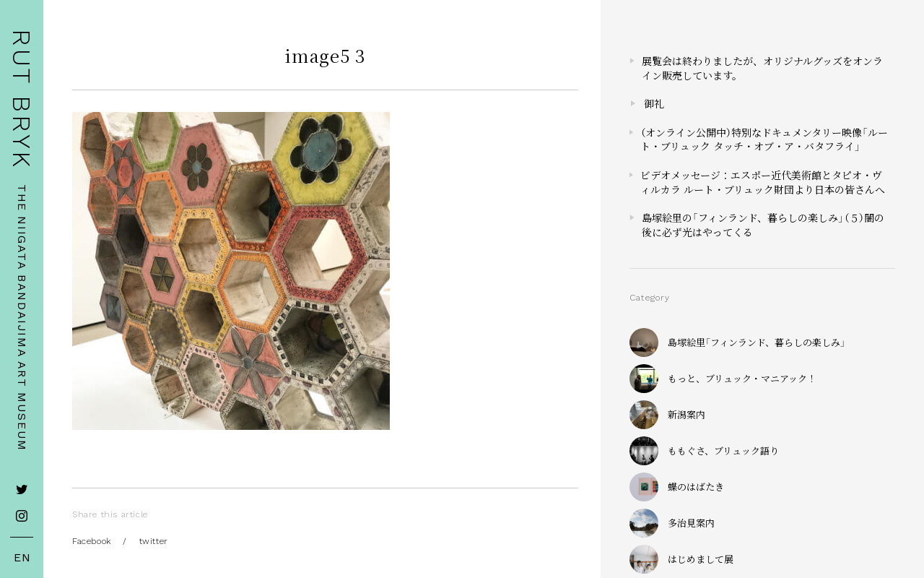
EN (22, 558)
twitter (154, 541)
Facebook (92, 541)
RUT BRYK (22, 99)
